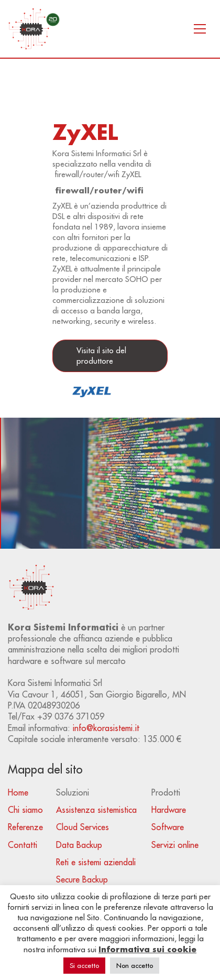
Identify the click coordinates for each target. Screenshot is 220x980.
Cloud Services (82, 827)
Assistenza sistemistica (96, 810)
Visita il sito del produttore (101, 356)
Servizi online (175, 845)
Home (18, 792)
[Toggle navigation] (200, 29)
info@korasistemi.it (106, 728)
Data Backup (79, 845)
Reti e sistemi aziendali (96, 862)
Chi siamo (25, 810)
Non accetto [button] (135, 965)
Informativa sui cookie (147, 949)
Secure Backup (82, 879)
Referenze (25, 827)
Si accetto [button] (84, 965)
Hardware (169, 810)
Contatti (23, 845)
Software (168, 827)
